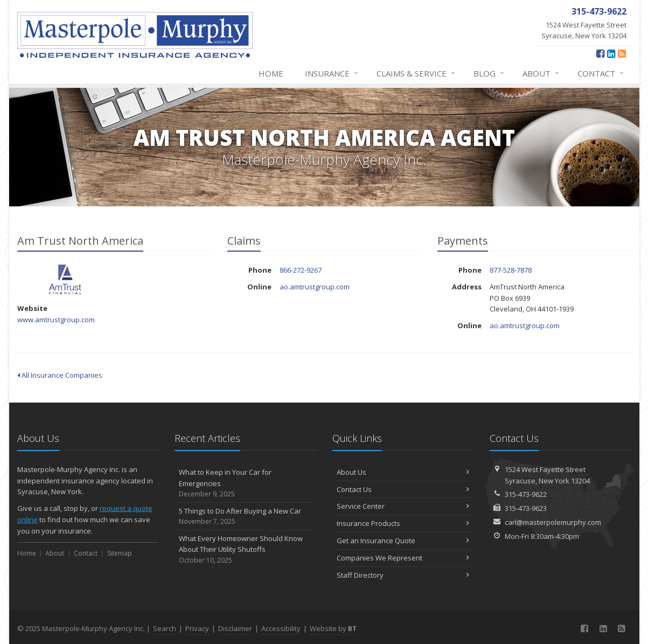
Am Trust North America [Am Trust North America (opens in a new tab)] (65, 279)
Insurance (332, 73)
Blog (489, 73)
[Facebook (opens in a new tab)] (600, 53)
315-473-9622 (526, 494)
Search (165, 628)
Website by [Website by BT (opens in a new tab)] (333, 628)
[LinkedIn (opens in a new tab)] (611, 53)
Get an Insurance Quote (403, 541)
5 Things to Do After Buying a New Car (245, 517)
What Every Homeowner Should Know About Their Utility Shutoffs (245, 550)
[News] (622, 53)
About (541, 73)
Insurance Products (403, 523)
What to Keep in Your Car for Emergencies (245, 483)
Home (271, 73)
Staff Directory (403, 575)
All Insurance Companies (60, 375)
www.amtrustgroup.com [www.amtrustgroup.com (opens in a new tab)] (56, 320)
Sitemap (120, 553)
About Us (403, 472)
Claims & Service (416, 73)
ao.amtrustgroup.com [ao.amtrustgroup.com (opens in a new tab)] (315, 287)
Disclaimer (235, 628)
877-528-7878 (511, 270)
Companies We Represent (403, 558)
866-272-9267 (301, 270)
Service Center (403, 506)
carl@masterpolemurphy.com (553, 522)
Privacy (197, 628)
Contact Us (403, 489)
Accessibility (281, 628)
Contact (601, 73)
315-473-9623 (526, 508)
